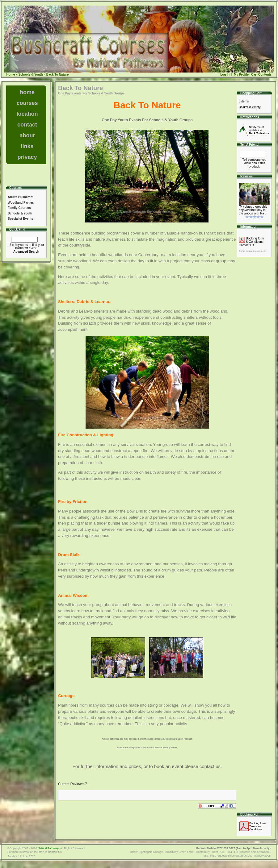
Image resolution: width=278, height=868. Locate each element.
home (27, 92)
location (27, 114)
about (27, 135)
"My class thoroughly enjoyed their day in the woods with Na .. (253, 210)
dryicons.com (260, 251)
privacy (27, 157)
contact (27, 125)
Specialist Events (20, 219)
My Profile (241, 75)
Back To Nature (58, 75)
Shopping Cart (251, 93)
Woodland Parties (21, 203)
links (27, 146)
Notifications (250, 117)
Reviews (246, 176)
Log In (225, 75)
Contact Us (246, 245)
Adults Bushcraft (20, 197)
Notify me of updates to (259, 130)
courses (27, 103)
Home (11, 75)
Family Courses (19, 208)
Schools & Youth (30, 75)
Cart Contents (261, 75)
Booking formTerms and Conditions (257, 826)
